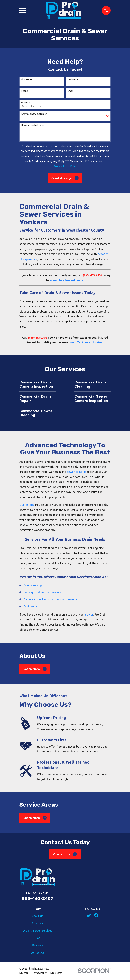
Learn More (35, 669)
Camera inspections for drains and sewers (50, 599)
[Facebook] (96, 915)
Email (70, 91)
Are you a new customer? (34, 114)
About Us (37, 916)
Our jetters (27, 505)
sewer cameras (77, 472)
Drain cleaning (33, 585)
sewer (89, 614)
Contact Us (65, 854)
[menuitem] (24, 973)
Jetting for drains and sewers (42, 592)
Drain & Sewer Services (38, 930)
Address (26, 102)
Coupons (37, 923)
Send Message (65, 178)
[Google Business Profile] (89, 915)
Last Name (73, 79)
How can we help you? (33, 125)
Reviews (37, 945)
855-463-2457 (37, 898)
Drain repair (31, 606)
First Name (27, 79)
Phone (25, 91)
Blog (38, 938)
